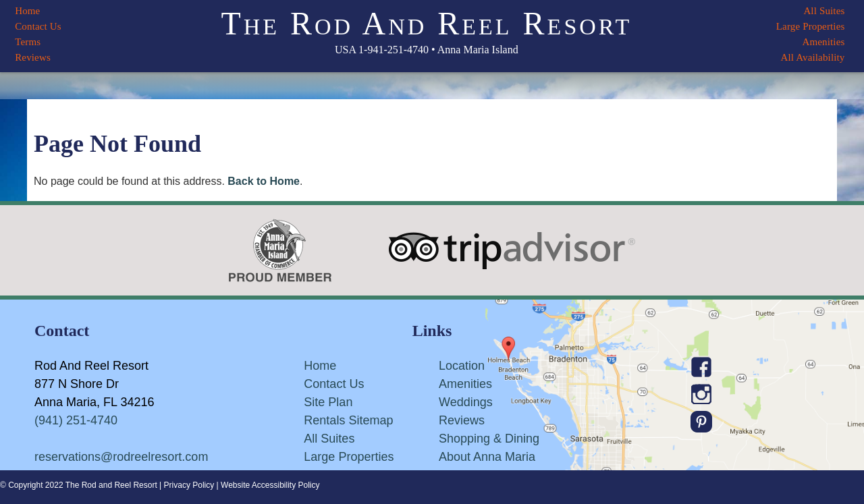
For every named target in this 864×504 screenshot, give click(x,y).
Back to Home (264, 181)
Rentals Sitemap (348, 420)
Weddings (466, 402)
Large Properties (811, 26)
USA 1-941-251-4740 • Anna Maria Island (427, 50)
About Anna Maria (487, 457)
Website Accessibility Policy (270, 485)
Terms (28, 42)
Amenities (823, 42)
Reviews (33, 57)
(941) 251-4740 (76, 420)
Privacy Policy (189, 485)
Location (462, 366)
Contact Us (38, 26)
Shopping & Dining (489, 439)
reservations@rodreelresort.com (121, 457)
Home (27, 11)
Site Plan (328, 402)
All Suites (824, 11)
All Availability (812, 57)
